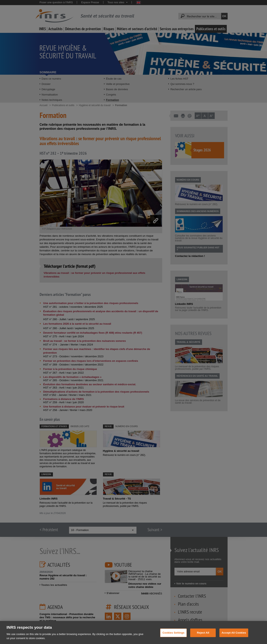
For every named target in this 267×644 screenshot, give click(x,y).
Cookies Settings (173, 636)
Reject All (203, 636)
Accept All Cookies (234, 636)
